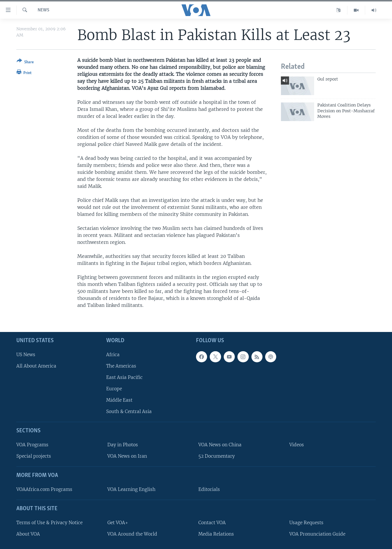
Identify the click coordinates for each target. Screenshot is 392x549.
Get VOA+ (118, 523)
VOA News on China (220, 445)
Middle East (119, 400)
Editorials (209, 489)
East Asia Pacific (124, 377)
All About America (36, 366)
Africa (113, 354)
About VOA (28, 534)
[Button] (25, 63)
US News (26, 354)
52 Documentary (217, 456)
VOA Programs (32, 445)
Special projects (34, 456)
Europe (114, 389)
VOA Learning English (131, 489)
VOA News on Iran (127, 456)
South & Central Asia (129, 411)
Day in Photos (123, 445)
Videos (297, 445)
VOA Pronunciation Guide (317, 534)
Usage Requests (306, 523)
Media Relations (216, 534)
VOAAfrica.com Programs (44, 489)
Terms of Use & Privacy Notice (49, 523)
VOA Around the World (132, 534)
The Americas (121, 366)
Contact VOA (212, 523)
